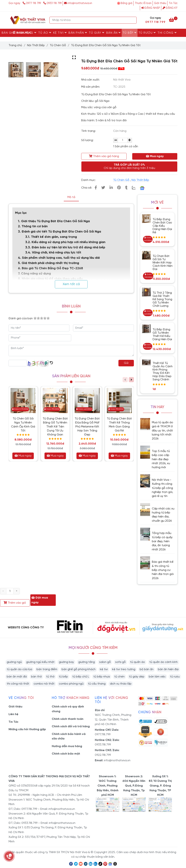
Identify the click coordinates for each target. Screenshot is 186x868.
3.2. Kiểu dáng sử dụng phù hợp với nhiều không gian (66, 242)
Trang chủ (15, 45)
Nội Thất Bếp (36, 45)
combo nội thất (44, 684)
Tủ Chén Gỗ (58, 45)
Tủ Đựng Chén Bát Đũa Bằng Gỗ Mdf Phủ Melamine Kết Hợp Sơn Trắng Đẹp (87, 427)
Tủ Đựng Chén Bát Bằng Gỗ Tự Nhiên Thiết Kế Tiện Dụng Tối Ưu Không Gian (55, 427)
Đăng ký (170, 8)
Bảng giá (126, 3)
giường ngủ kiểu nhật (40, 662)
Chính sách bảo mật (66, 754)
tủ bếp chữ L (81, 677)
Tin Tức (173, 3)
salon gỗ (105, 662)
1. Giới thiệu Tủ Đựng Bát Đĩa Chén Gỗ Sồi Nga (54, 221)
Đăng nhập (151, 8)
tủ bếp (63, 677)
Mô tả (71, 197)
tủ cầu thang (97, 684)
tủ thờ (50, 677)
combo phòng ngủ (71, 684)
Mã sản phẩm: (91, 87)
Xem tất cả (71, 284)
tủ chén (119, 677)
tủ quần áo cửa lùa (19, 669)
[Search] (133, 20)
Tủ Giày (97, 33)
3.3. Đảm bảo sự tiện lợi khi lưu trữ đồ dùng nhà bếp (65, 248)
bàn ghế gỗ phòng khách (79, 669)
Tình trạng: (89, 131)
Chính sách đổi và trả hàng (71, 726)
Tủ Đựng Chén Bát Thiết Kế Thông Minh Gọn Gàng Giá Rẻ (119, 425)
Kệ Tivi (60, 33)
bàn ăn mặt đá (17, 677)
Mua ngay (155, 156)
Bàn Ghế (10, 33)
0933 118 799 (52, 3)
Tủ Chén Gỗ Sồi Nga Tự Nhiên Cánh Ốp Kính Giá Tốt (23, 425)
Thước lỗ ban (143, 3)
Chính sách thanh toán (68, 719)
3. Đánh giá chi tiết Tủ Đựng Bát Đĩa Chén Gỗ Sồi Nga (59, 232)
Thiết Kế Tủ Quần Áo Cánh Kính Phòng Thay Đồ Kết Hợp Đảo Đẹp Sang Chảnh (163, 371)
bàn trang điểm (47, 669)
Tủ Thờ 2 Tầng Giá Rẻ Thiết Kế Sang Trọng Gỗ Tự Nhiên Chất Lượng (162, 299)
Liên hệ (13, 714)
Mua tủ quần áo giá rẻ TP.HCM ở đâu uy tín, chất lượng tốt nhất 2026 (162, 431)
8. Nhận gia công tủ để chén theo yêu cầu (50, 279)
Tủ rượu (147, 33)
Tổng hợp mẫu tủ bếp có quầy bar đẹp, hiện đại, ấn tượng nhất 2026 (162, 541)
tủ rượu (175, 677)
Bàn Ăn (114, 33)
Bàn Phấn (78, 33)
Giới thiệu (160, 3)
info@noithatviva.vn (78, 3)
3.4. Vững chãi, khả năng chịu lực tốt (53, 253)
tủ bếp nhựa (102, 677)
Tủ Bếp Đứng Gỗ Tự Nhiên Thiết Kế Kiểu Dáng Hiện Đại (162, 334)
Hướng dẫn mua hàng (67, 746)
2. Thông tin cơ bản (33, 226)
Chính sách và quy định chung (68, 709)
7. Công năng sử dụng (35, 274)
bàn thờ (36, 677)
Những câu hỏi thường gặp (27, 729)
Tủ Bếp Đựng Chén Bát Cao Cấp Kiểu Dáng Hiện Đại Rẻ (162, 226)
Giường (28, 33)
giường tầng (87, 662)
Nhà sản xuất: (91, 80)
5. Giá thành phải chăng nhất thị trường (48, 263)
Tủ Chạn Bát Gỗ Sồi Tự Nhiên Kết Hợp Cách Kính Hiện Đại (163, 263)
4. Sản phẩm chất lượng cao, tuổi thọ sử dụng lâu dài (59, 258)
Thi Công (167, 33)
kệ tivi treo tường (124, 669)
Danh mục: (89, 180)
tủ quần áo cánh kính (163, 662)
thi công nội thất (18, 684)
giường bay (66, 662)
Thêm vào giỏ (15, 603)
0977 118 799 (32, 3)
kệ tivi (104, 669)
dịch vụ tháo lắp (121, 684)
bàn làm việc (157, 677)
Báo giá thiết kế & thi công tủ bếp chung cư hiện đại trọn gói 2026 (163, 570)
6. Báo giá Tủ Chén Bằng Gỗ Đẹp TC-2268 (50, 268)
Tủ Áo (45, 33)
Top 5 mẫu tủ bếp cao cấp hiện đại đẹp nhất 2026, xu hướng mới (161, 459)
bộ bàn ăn (147, 669)
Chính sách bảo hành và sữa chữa (69, 736)
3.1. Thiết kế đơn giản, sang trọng (51, 237)
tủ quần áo (138, 662)
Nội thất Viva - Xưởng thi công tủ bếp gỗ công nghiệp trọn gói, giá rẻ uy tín (162, 488)
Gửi (126, 363)
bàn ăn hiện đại (168, 669)
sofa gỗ (120, 662)
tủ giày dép (137, 677)
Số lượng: (88, 140)
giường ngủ (14, 662)
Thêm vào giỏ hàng (104, 156)
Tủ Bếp (130, 33)
